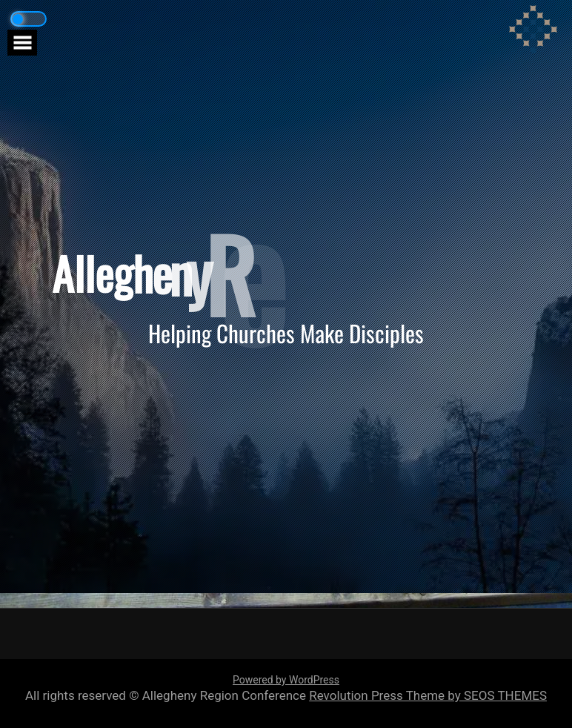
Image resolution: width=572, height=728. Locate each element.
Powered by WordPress (286, 680)
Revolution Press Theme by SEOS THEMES (428, 695)
